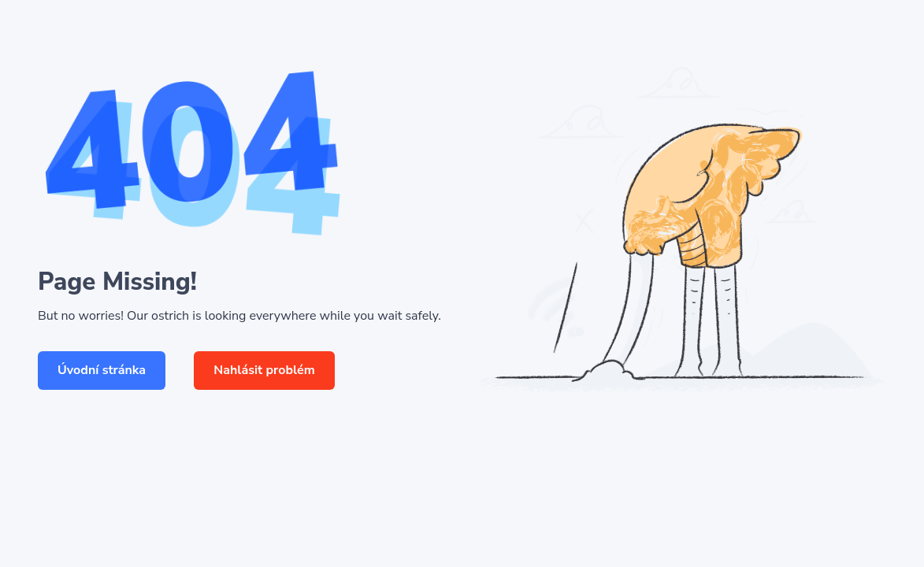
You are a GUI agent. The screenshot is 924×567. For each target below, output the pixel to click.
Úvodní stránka (102, 370)
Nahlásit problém (264, 370)
